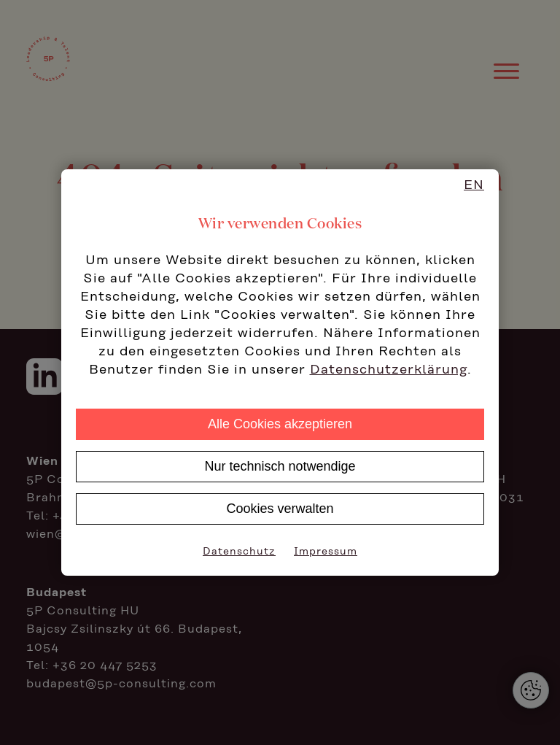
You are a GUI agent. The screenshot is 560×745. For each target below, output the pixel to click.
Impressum (326, 552)
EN (474, 185)
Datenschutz (239, 552)
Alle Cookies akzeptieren (280, 424)
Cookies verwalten (280, 509)
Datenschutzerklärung (389, 370)
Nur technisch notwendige (280, 466)
